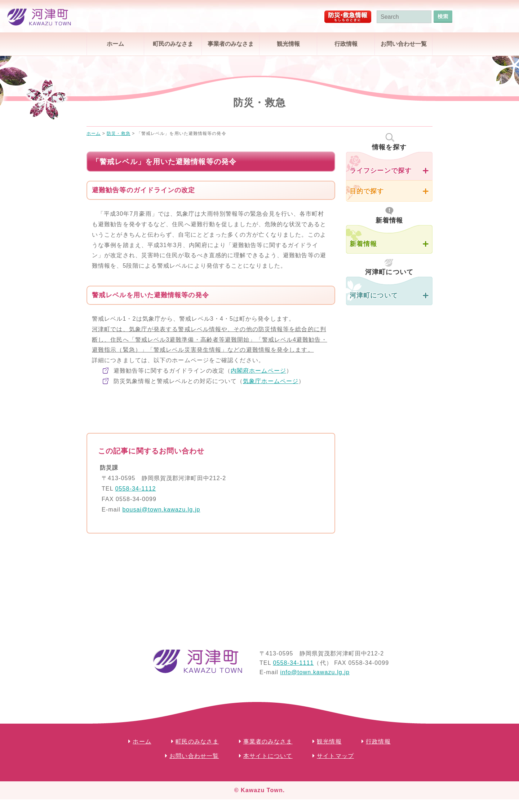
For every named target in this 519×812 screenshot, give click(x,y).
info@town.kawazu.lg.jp (315, 672)
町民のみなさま (173, 44)
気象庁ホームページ (271, 381)
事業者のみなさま (231, 44)
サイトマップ (335, 756)
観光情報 (288, 44)
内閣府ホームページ (258, 371)
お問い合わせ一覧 (404, 44)
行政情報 (346, 44)
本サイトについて (268, 756)
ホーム (115, 44)
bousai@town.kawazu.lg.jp (161, 510)
